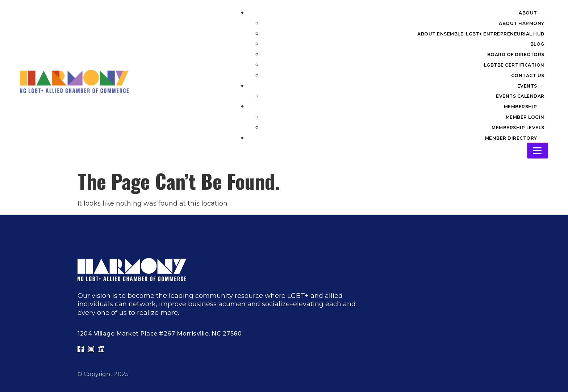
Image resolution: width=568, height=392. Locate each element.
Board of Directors (516, 54)
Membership (521, 107)
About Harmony (522, 23)
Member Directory (511, 138)
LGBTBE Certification (514, 65)
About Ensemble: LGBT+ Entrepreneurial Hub (481, 34)
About (528, 13)
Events (527, 86)
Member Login (525, 117)
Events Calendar (520, 96)
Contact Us (528, 75)
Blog (537, 44)
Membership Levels (518, 128)
